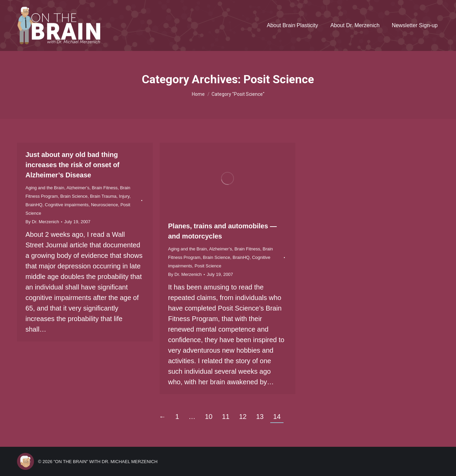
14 (277, 417)
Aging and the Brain (45, 188)
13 (260, 417)
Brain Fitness (105, 188)
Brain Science (74, 196)
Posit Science (208, 266)
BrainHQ (34, 205)
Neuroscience (105, 205)
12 (243, 417)
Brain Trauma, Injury (110, 196)
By (42, 222)
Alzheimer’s (78, 188)
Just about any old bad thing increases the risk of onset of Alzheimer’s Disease (72, 165)
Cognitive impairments (67, 205)
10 (208, 417)
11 (226, 417)
